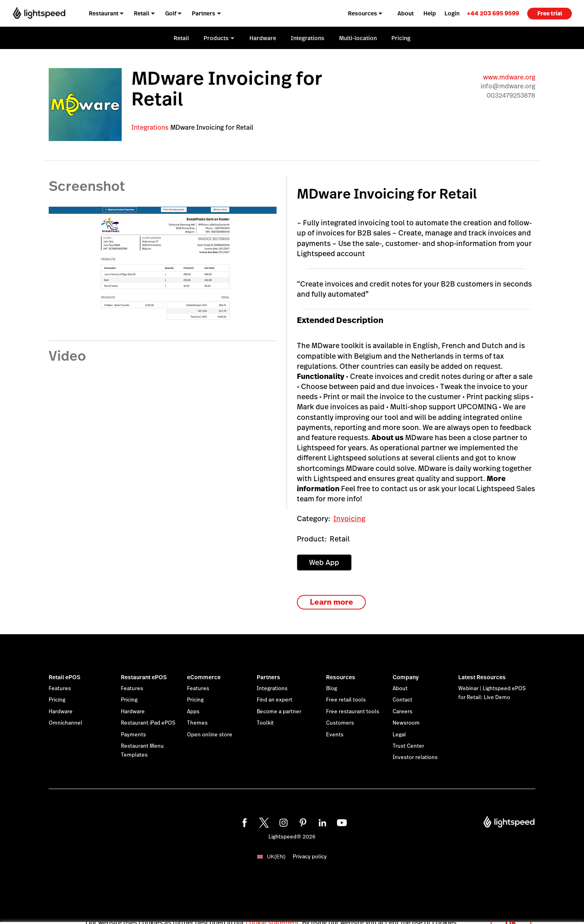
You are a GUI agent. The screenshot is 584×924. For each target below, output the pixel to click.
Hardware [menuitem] (263, 38)
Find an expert (275, 700)
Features (60, 689)
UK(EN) (276, 857)
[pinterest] (302, 821)
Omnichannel (65, 723)
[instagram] (282, 821)
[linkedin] (321, 821)
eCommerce (204, 677)
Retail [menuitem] (142, 13)
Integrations (150, 127)
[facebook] (243, 821)
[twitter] (263, 821)
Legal (399, 735)
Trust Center (408, 746)
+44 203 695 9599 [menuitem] (493, 13)
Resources (341, 677)
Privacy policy (310, 857)
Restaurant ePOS (144, 677)
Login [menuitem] (452, 13)
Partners (268, 677)
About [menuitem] (406, 13)
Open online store (210, 735)
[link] (493, 13)
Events (335, 735)
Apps (193, 712)
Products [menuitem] (216, 38)
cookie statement (272, 913)
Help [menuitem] (430, 13)
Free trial (550, 13)
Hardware (61, 712)
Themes (197, 723)
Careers (403, 712)
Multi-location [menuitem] (358, 38)
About (400, 689)
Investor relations (415, 757)
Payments (133, 735)
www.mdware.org (509, 77)
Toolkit (265, 723)
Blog (332, 689)
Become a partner (279, 712)
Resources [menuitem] (363, 13)
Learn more (332, 602)
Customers (340, 723)
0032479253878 (511, 95)
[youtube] (341, 821)
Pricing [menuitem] (401, 38)
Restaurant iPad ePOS (148, 723)
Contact (403, 700)
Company (406, 677)
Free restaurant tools (353, 712)
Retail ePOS (64, 677)
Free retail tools (346, 700)
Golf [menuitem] (171, 13)
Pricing (57, 700)
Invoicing (349, 519)
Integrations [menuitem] (308, 38)
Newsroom (406, 723)
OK (511, 913)
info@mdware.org (508, 86)
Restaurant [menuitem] (104, 13)
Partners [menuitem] (204, 13)
